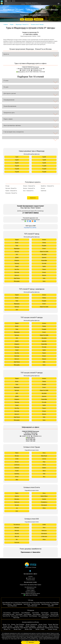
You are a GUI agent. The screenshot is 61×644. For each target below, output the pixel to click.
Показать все (33, 198)
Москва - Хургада (42, 626)
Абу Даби (44, 254)
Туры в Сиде (16, 618)
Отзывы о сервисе (30, 590)
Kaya (44, 462)
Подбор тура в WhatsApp (31, 595)
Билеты (14, 1)
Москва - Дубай (36, 628)
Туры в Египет (29, 603)
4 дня (17, 157)
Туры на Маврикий (17, 604)
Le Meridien (44, 537)
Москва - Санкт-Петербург (18, 624)
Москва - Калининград (32, 624)
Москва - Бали (28, 629)
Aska (44, 474)
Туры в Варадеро (33, 616)
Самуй (17, 266)
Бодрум (44, 246)
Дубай (17, 257)
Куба (44, 278)
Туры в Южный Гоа (54, 616)
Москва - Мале (17, 629)
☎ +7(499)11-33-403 (25, 70)
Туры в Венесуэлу (46, 604)
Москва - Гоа (7, 629)
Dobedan (17, 468)
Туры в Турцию (14, 603)
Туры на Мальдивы (54, 603)
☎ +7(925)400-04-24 (36, 70)
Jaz (17, 508)
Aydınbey (17, 474)
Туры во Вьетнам (36, 604)
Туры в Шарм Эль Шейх (8, 614)
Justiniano (17, 465)
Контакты (30, 577)
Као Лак (17, 269)
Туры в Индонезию (12, 606)
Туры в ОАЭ (51, 606)
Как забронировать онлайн (30, 587)
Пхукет (44, 269)
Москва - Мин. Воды (53, 624)
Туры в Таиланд (22, 603)
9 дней (44, 163)
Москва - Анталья (8, 626)
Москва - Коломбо (54, 628)
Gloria (44, 465)
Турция (17, 240)
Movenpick (44, 505)
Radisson (17, 502)
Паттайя (44, 263)
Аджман (44, 257)
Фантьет (17, 275)
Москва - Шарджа (45, 628)
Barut (44, 471)
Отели (9, 1)
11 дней (44, 166)
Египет (44, 249)
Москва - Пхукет (20, 628)
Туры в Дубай (19, 614)
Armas (17, 477)
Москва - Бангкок (53, 626)
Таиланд (17, 263)
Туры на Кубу (46, 603)
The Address (17, 525)
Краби (44, 266)
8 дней (17, 163)
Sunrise (17, 496)
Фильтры (30, 642)
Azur (17, 511)
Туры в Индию (55, 604)
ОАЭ (17, 254)
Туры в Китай (27, 604)
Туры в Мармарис (26, 613)
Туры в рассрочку (30, 589)
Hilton (44, 508)
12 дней (17, 169)
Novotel (17, 505)
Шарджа (17, 260)
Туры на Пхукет (45, 614)
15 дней (44, 172)
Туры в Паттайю (54, 614)
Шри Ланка (17, 278)
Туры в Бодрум (45, 613)
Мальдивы (17, 281)
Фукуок (44, 275)
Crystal (17, 471)
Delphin (44, 468)
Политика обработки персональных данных (31, 594)
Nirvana (17, 456)
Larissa (44, 459)
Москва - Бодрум (19, 626)
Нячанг (44, 272)
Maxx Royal (44, 456)
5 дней (44, 157)
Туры (6, 1)
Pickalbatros (44, 502)
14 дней (17, 172)
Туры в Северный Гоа (43, 616)
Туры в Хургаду (54, 613)
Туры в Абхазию (6, 603)
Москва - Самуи (28, 628)
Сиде (17, 246)
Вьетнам (17, 272)
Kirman (17, 462)
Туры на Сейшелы (7, 604)
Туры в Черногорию (32, 606)
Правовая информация (30, 592)
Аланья (44, 240)
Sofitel (44, 525)
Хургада (17, 252)
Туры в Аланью (7, 613)
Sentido (44, 499)
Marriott (17, 537)
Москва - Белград (53, 629)
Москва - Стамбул (40, 629)
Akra (44, 477)
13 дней (44, 169)
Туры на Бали (45, 618)
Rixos (44, 453)
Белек (17, 243)
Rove (44, 528)
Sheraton (17, 499)
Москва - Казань (43, 624)
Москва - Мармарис (30, 626)
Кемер (44, 243)
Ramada (17, 531)
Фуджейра (44, 260)
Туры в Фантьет (15, 616)
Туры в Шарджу (27, 614)
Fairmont (17, 542)
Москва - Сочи (6, 624)
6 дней (17, 160)
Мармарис (17, 249)
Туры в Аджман (36, 614)
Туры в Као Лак (6, 616)
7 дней (44, 160)
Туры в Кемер (35, 613)
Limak (17, 459)
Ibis (17, 539)
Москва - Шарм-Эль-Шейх (9, 628)
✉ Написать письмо (31, 580)
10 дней (17, 166)
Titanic (17, 453)
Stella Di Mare (44, 496)
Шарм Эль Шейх (44, 252)
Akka (17, 480)
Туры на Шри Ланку (38, 603)
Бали (44, 281)
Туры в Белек (16, 613)
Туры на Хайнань (24, 616)
